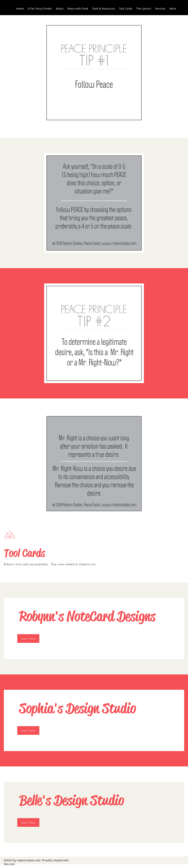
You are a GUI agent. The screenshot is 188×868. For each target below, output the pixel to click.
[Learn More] (28, 638)
